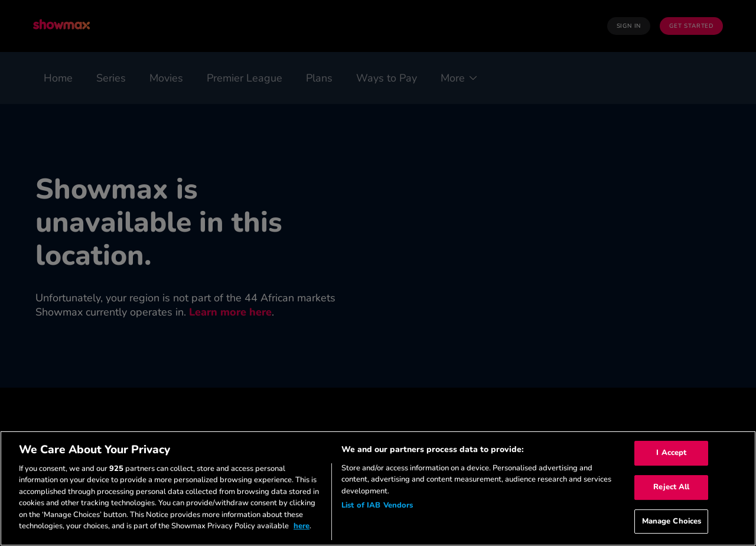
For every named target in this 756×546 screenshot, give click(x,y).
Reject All (671, 487)
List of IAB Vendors (377, 505)
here (302, 526)
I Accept (671, 453)
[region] (378, 488)
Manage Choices (672, 521)
